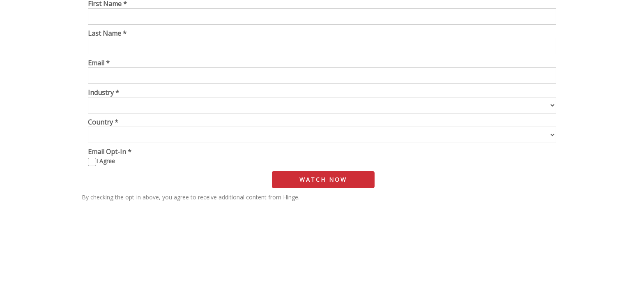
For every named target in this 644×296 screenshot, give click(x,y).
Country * (103, 122)
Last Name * (107, 33)
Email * (99, 63)
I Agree (106, 161)
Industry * (103, 92)
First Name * (107, 4)
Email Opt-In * (110, 152)
